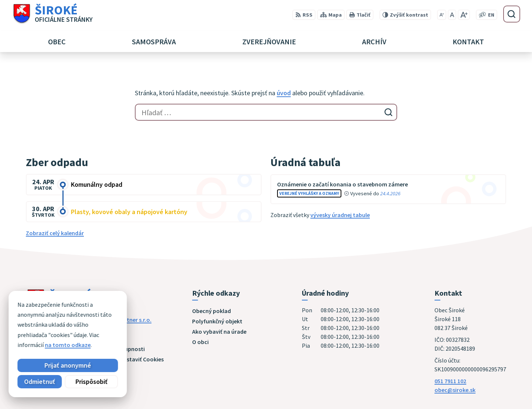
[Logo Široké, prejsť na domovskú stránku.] (52, 14)
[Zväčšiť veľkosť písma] (464, 15)
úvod (284, 93)
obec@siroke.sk (455, 390)
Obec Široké (83, 327)
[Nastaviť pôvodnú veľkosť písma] (452, 15)
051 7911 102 (450, 381)
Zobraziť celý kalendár (55, 233)
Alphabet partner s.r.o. (122, 320)
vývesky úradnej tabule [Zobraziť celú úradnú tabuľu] (340, 215)
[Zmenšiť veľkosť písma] (442, 15)
